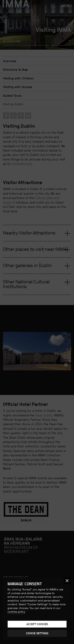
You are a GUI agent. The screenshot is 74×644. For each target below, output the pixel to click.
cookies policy (16, 612)
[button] (67, 581)
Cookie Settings (37, 633)
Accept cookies (37, 624)
